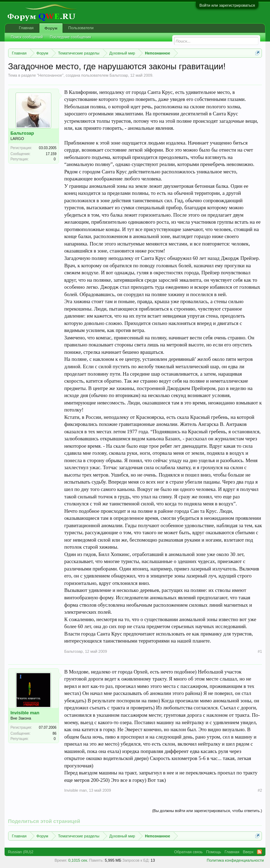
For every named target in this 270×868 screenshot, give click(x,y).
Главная (26, 28)
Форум (51, 28)
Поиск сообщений (27, 37)
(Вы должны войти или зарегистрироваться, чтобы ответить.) (207, 811)
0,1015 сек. (78, 860)
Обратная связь (188, 852)
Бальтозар (119, 75)
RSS (259, 852)
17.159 (51, 154)
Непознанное (50, 75)
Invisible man (25, 713)
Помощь (214, 852)
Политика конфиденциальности (235, 860)
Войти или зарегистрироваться (227, 5)
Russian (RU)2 (21, 852)
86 (55, 733)
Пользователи (81, 28)
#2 (260, 790)
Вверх (248, 852)
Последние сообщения (70, 37)
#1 (260, 651)
